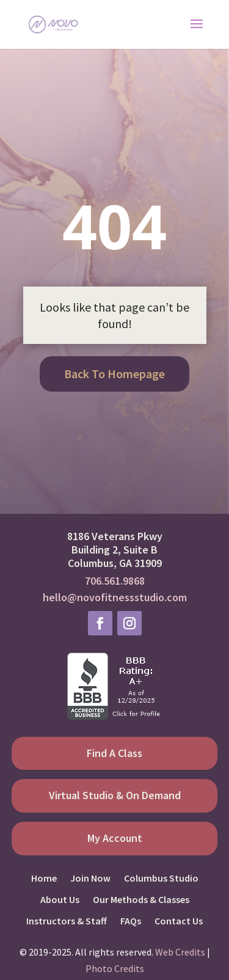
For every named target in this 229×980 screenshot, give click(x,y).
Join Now (90, 878)
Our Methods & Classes (141, 900)
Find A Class (114, 753)
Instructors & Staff (67, 921)
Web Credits (180, 952)
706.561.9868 (115, 581)
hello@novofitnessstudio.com (115, 597)
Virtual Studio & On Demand (115, 795)
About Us (60, 900)
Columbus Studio (161, 878)
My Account (115, 838)
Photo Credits (115, 968)
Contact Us (179, 921)
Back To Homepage (114, 374)
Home (44, 878)
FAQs (131, 921)
